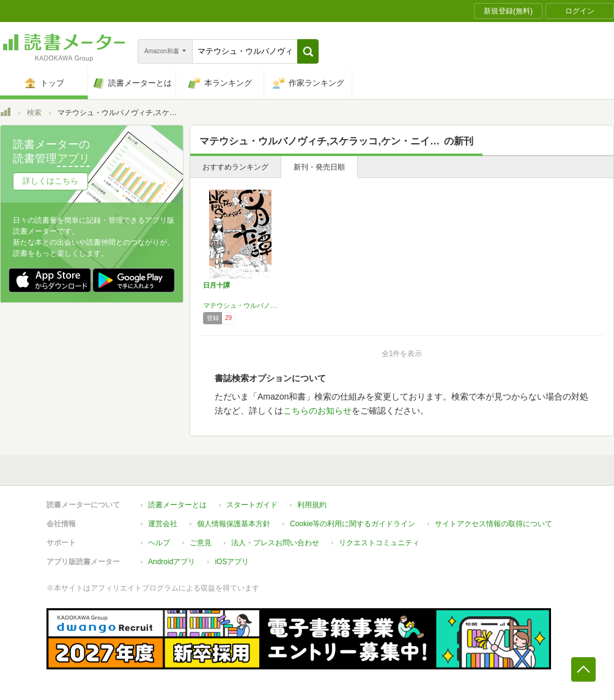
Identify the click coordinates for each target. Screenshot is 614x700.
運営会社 (163, 524)
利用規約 (312, 505)
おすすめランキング (235, 167)
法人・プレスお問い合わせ (275, 543)
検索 (34, 113)
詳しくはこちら (50, 181)
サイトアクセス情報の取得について (494, 524)
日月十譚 (216, 285)
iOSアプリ (232, 562)
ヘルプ (159, 543)
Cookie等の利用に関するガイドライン (353, 524)
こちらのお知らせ (317, 411)
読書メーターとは (177, 505)
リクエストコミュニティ (379, 543)
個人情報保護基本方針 (234, 524)
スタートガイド (252, 505)
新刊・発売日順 (319, 167)
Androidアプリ (172, 562)
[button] (308, 51)
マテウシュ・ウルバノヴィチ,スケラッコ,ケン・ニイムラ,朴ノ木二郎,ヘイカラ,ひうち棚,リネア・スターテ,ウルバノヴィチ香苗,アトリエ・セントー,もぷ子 (240, 305)
